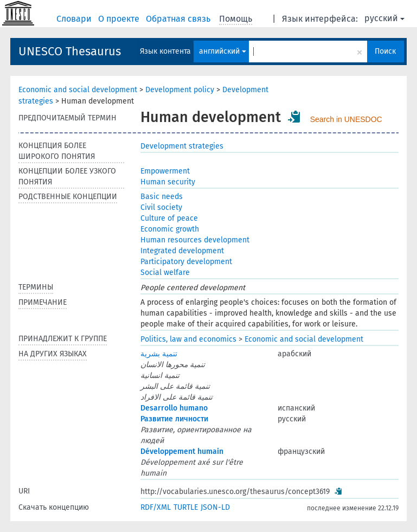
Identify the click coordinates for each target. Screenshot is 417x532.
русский (384, 18)
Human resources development (195, 240)
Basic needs (162, 197)
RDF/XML (156, 507)
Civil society (161, 207)
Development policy (180, 90)
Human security (168, 182)
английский (223, 51)
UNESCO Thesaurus (70, 51)
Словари (75, 19)
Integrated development (182, 251)
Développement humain (182, 451)
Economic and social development (78, 90)
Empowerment (165, 171)
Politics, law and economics (188, 339)
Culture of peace (169, 218)
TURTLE (186, 507)
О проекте (120, 19)
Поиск (385, 51)
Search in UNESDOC (346, 119)
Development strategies (182, 146)
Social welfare (165, 273)
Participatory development (186, 262)
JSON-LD (215, 507)
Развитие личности (174, 419)
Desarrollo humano (174, 408)
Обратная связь (179, 19)
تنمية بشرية (159, 354)
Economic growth (170, 229)
